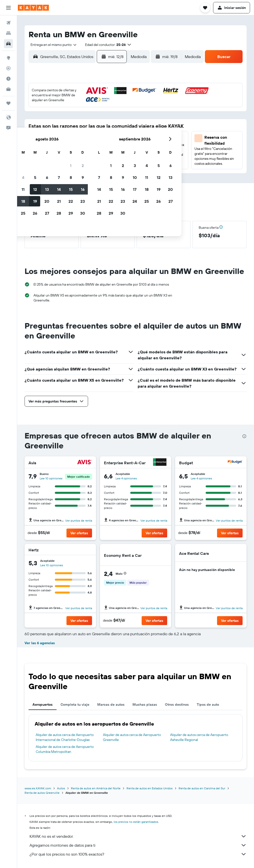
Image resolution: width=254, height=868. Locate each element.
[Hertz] (86, 550)
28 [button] (95, 151)
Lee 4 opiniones (126, 478)
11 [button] (59, 127)
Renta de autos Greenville (42, 793)
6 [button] (83, 115)
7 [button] (95, 115)
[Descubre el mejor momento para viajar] (8, 79)
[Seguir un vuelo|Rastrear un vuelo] (8, 68)
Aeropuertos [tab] (43, 704)
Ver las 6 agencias (40, 643)
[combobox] (52, 45)
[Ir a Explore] (8, 58)
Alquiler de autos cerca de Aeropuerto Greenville (132, 737)
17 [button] (47, 139)
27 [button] (83, 151)
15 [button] (107, 127)
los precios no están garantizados (136, 822)
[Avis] (85, 463)
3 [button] (48, 115)
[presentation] (244, 436)
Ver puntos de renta (79, 520)
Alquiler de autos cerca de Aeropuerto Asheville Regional (199, 737)
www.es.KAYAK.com (38, 788)
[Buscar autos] (8, 44)
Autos (61, 788)
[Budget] (235, 463)
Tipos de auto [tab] (208, 704)
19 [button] (71, 139)
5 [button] (71, 115)
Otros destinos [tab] (177, 704)
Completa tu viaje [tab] (75, 704)
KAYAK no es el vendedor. (138, 836)
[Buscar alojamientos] (8, 33)
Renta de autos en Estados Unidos (150, 788)
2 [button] (119, 103)
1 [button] (107, 103)
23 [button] (119, 139)
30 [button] (119, 151)
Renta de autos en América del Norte (96, 788)
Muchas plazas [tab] (145, 704)
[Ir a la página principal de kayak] (33, 8)
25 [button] (59, 151)
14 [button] (95, 127)
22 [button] (107, 139)
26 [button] (71, 151)
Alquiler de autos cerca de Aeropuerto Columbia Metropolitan (65, 749)
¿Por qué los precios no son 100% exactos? (138, 854)
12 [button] (71, 127)
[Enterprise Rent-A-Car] (160, 463)
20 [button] (83, 139)
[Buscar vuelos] (8, 23)
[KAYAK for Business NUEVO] (8, 89)
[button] (8, 8)
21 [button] (95, 139)
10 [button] (48, 127)
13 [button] (83, 127)
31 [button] (48, 163)
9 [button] (119, 115)
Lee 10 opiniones (51, 478)
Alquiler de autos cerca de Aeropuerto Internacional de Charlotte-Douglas (65, 737)
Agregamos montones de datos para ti (138, 845)
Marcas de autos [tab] (111, 704)
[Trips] (8, 103)
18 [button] (59, 139)
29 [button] (107, 151)
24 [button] (47, 151)
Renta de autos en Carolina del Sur (202, 788)
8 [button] (107, 115)
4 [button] (59, 115)
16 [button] (119, 127)
